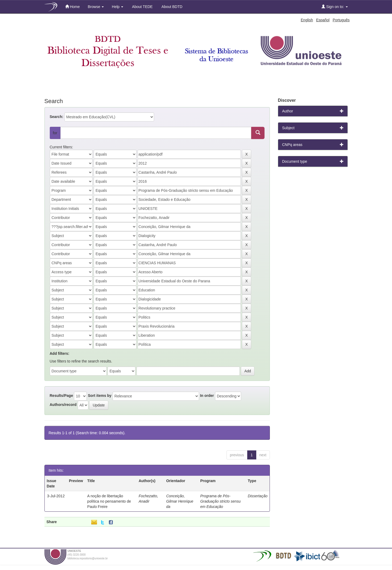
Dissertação (258, 496)
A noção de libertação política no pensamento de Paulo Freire (109, 501)
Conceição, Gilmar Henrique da (180, 501)
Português (341, 20)
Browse (96, 7)
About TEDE (142, 7)
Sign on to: (335, 7)
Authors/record (63, 405)
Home (73, 7)
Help (117, 7)
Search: (57, 117)
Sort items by (100, 396)
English (307, 20)
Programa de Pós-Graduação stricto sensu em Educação (220, 501)
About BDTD (172, 7)
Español (323, 20)
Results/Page (61, 396)
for (55, 133)
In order (207, 396)
